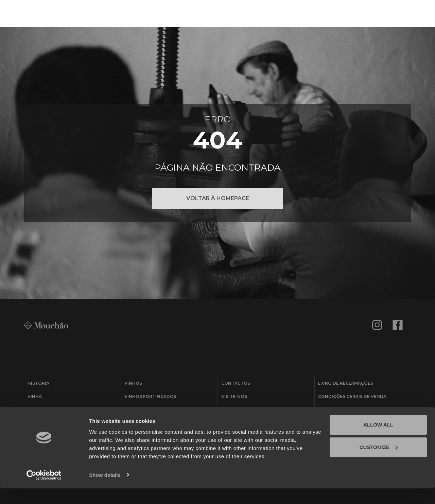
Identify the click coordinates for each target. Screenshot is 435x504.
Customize (379, 463)
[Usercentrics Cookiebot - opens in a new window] (44, 491)
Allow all (378, 441)
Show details (105, 491)
